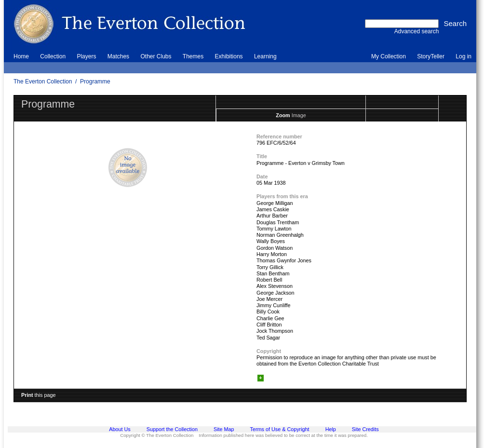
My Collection (389, 56)
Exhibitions (229, 56)
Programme (95, 81)
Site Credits (365, 429)
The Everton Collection (43, 81)
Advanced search (417, 31)
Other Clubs (156, 56)
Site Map (224, 429)
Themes (193, 56)
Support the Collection (172, 429)
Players (86, 56)
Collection (53, 56)
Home (21, 56)
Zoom (283, 115)
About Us (120, 429)
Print (27, 395)
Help (331, 429)
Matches (118, 56)
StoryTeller (431, 56)
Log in (464, 56)
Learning (265, 56)
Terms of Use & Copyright (280, 429)
